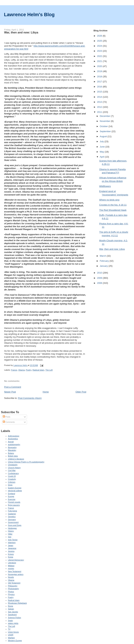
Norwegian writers (16, 574)
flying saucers (14, 505)
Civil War (12, 470)
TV (9, 629)
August (104, 136)
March (103, 256)
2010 (100, 273)
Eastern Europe (15, 488)
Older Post (81, 392)
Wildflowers (105, 186)
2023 (100, 51)
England (12, 494)
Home (46, 392)
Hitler (10, 534)
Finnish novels (14, 502)
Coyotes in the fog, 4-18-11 (113, 205)
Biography (12, 447)
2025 (100, 41)
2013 (100, 102)
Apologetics (13, 439)
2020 (100, 66)
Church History (14, 468)
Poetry (29, 370)
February (105, 261)
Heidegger (12, 528)
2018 (100, 77)
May (102, 152)
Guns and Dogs (15, 525)
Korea (11, 557)
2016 (100, 87)
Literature (12, 563)
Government (13, 522)
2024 (100, 46)
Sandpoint (12, 615)
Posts (7, 417)
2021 (100, 61)
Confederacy (14, 473)
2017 (100, 82)
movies (11, 568)
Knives (11, 554)
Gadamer (12, 514)
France (14, 370)
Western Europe (15, 641)
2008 (100, 283)
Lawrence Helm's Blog (29, 15)
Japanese (12, 548)
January (104, 266)
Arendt (11, 442)
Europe (11, 496)
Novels (11, 577)
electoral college (15, 491)
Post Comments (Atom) (30, 398)
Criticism (12, 482)
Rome (11, 606)
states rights (13, 623)
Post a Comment (13, 387)
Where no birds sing (109, 200)
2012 (100, 107)
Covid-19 (12, 476)
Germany (12, 520)
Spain (10, 620)
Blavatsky (12, 450)
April (102, 157)
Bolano (11, 453)
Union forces (13, 632)
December (105, 116)
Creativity (12, 479)
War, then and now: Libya (112, 249)
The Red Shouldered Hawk (113, 210)
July (102, 141)
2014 (100, 97)
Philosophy (13, 586)
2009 (100, 278)
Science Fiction (15, 618)
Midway (11, 566)
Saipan (11, 609)
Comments (9, 422)
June (103, 147)
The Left (49, 370)
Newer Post (10, 392)
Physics (11, 594)
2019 (100, 71)
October (104, 126)
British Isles (13, 456)
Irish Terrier (13, 540)
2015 (100, 92)
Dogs (10, 485)
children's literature (16, 459)
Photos (11, 592)
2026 (100, 36)
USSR (11, 635)
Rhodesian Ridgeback (17, 603)
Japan (11, 545)
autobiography (14, 444)
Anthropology (14, 436)
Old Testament (14, 583)
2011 (100, 112)
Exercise (12, 499)
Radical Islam (38, 370)
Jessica (11, 551)
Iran (10, 537)
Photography (14, 589)
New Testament (15, 571)
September (106, 131)
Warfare (11, 638)
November (105, 121)
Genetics (12, 517)
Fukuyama (13, 511)
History (11, 531)
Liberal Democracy (16, 560)
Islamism (12, 542)
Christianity (13, 465)
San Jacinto (13, 612)
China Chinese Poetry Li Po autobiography (26, 462)
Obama (22, 370)
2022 (100, 56)
